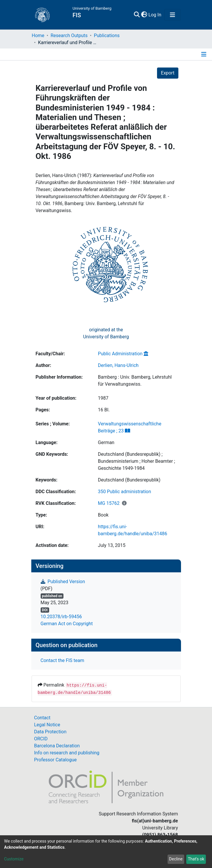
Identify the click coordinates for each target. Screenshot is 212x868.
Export (168, 73)
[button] (144, 15)
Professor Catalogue (56, 760)
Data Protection (50, 732)
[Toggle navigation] (173, 15)
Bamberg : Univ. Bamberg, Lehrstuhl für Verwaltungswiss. (135, 381)
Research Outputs (69, 35)
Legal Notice (47, 725)
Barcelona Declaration (57, 746)
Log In (155, 15)
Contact (42, 718)
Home (38, 35)
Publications (107, 35)
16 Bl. (104, 410)
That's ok (196, 859)
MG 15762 (109, 503)
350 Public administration (125, 492)
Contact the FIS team (63, 660)
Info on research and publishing (67, 753)
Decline (176, 859)
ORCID (41, 739)
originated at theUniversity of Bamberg (106, 333)
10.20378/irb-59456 (61, 617)
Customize (14, 859)
